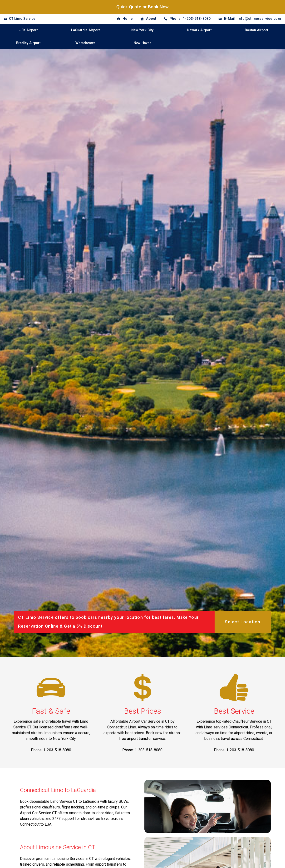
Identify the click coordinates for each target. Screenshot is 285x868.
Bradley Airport (28, 43)
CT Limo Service (22, 19)
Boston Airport (256, 30)
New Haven (142, 43)
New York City (142, 30)
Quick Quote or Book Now (142, 7)
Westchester (85, 43)
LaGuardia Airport (85, 30)
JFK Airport (28, 30)
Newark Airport (199, 30)
